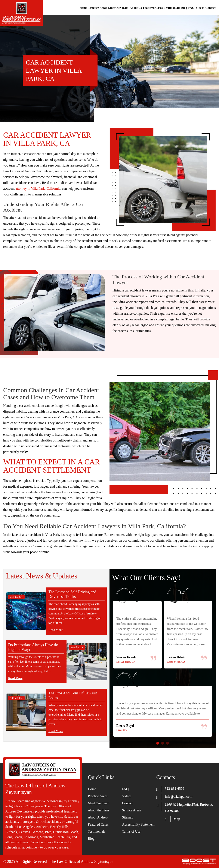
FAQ (191, 8)
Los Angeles (26, 827)
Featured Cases (153, 8)
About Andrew (98, 817)
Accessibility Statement (138, 824)
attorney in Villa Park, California (38, 188)
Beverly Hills (59, 827)
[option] (163, 663)
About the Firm (98, 810)
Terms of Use (131, 831)
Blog (184, 8)
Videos (200, 8)
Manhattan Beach (52, 837)
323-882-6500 (175, 789)
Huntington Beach (66, 832)
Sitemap (128, 817)
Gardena (37, 832)
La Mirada (31, 837)
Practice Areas (98, 8)
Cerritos (24, 832)
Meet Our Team (118, 8)
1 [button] (158, 743)
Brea (48, 832)
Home (83, 8)
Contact (211, 8)
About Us (136, 8)
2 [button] (163, 743)
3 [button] (168, 743)
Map (177, 819)
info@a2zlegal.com (179, 797)
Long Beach (14, 837)
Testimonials (172, 8)
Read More (55, 630)
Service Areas (132, 810)
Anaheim (42, 827)
